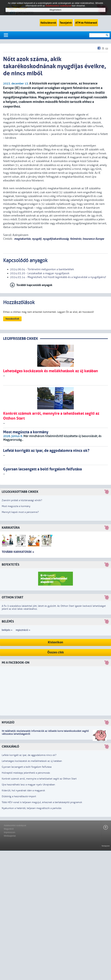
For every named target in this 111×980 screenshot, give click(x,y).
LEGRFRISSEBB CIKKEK (21, 339)
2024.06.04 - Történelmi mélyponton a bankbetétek (42, 269)
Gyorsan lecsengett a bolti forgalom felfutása (27, 767)
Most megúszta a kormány (16, 506)
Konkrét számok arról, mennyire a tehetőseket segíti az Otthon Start (39, 779)
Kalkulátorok (48, 23)
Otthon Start (13, 597)
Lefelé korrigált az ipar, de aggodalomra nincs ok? (29, 755)
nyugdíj (37, 239)
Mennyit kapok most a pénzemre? (20, 512)
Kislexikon (55, 642)
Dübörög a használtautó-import (19, 796)
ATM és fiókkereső (86, 23)
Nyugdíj (8, 723)
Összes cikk (56, 652)
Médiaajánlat (10, 836)
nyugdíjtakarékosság (56, 239)
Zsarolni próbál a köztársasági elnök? (22, 500)
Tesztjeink (66, 23)
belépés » (7, 630)
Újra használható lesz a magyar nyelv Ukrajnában (28, 785)
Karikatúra (11, 528)
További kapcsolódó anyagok (34, 285)
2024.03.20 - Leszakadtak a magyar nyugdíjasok (40, 273)
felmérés (76, 239)
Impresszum (9, 832)
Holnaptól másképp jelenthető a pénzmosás (26, 773)
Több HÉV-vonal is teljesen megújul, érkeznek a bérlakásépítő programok (42, 802)
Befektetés (11, 565)
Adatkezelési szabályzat (15, 825)
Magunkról (9, 829)
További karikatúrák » (18, 552)
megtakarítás (22, 239)
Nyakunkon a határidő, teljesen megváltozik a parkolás (32, 808)
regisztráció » (23, 630)
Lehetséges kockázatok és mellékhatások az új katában (32, 761)
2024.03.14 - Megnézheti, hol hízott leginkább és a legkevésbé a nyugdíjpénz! (58, 277)
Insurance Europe (93, 239)
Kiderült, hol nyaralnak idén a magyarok (23, 791)
